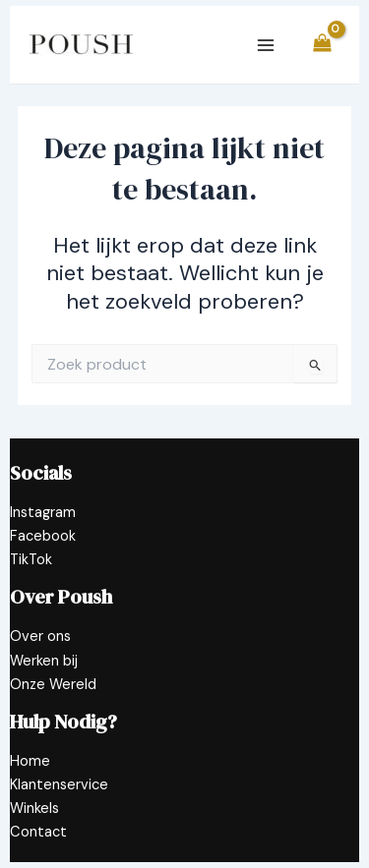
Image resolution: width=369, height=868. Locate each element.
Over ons (40, 637)
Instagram (43, 513)
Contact (38, 832)
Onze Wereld (53, 685)
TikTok (31, 560)
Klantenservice (59, 785)
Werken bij (44, 661)
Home (30, 761)
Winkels (34, 809)
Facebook (43, 536)
